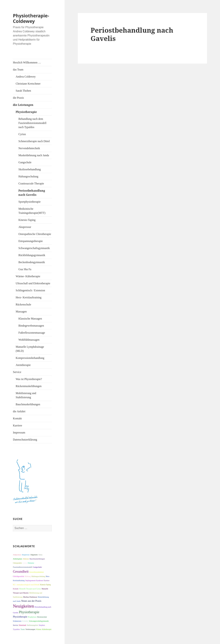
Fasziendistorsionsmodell (23, 567)
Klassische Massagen (30, 319)
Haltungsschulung (28, 176)
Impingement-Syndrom (34, 580)
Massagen (21, 312)
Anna (40, 555)
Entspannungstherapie (31, 241)
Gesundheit (21, 571)
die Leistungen (23, 105)
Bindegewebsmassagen (31, 326)
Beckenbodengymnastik (32, 262)
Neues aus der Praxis (31, 601)
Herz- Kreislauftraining (29, 297)
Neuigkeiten (23, 606)
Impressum (19, 433)
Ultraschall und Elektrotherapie (33, 283)
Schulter (25, 621)
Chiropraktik (17, 563)
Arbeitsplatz (18, 559)
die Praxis (18, 98)
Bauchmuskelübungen (28, 404)
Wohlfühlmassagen (29, 340)
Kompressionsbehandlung (30, 358)
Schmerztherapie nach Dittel (34, 141)
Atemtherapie (23, 365)
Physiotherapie (26, 112)
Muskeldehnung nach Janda (34, 155)
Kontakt (17, 418)
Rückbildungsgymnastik (32, 255)
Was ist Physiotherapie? (29, 379)
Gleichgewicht (18, 576)
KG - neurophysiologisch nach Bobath (26, 585)
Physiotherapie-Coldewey (31, 18)
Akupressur (25, 227)
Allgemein (34, 555)
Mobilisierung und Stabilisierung (26, 395)
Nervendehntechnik (29, 148)
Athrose (26, 559)
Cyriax (22, 134)
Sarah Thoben (23, 91)
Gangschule (25, 162)
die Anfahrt (19, 411)
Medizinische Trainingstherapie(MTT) (32, 211)
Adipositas (17, 555)
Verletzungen (30, 629)
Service (17, 372)
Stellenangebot (32, 625)
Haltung (28, 576)
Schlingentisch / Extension (30, 290)
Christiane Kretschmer (28, 84)
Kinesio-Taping (27, 220)
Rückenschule (23, 304)
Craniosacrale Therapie (31, 183)
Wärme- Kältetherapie (28, 276)
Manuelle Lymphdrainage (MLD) (30, 349)
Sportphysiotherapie (29, 202)
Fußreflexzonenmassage (32, 333)
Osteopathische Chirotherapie (35, 234)
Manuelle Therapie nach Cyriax (30, 589)
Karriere (17, 425)
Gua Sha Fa (25, 269)
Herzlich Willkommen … (27, 62)
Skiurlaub (22, 625)
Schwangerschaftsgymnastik (34, 248)
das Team (18, 70)
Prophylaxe (32, 617)
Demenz (31, 563)
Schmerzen (17, 621)
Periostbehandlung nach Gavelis (32, 193)
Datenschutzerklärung (25, 440)
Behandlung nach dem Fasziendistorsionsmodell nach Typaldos (32, 123)
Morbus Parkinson (30, 597)
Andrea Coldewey (26, 77)
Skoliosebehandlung (30, 169)
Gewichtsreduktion (36, 572)
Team (23, 629)
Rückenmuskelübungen (29, 386)
